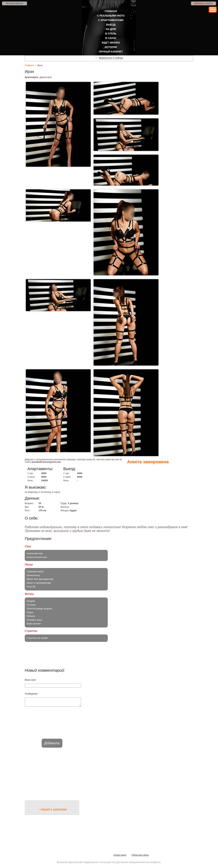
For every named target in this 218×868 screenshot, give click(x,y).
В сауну (111, 38)
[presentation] (52, 726)
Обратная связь (140, 857)
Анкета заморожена (148, 462)
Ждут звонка (111, 43)
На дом (111, 29)
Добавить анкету (204, 3)
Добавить (52, 745)
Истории (111, 47)
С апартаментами (111, 20)
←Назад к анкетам (52, 811)
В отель (111, 34)
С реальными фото (111, 16)
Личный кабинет (15, 3)
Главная (111, 11)
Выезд (111, 25)
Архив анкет (120, 857)
